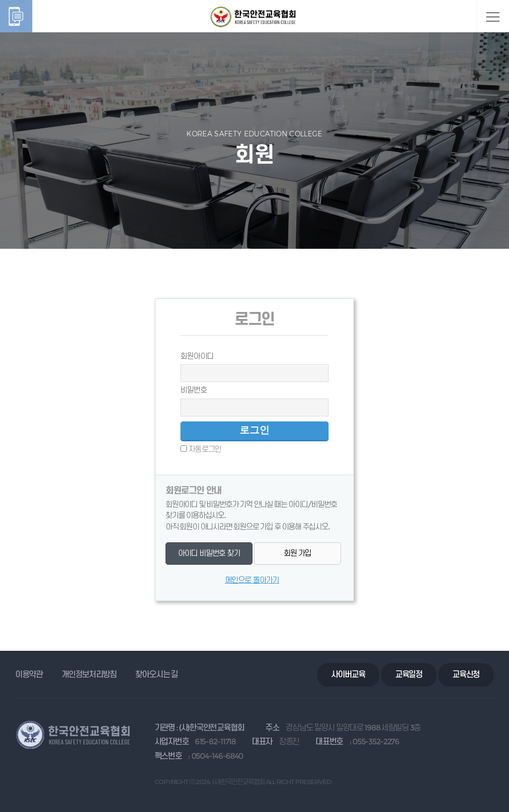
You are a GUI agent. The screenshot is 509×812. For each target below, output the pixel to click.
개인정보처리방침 (89, 674)
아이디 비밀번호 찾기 (209, 553)
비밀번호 (194, 390)
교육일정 (409, 674)
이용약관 (29, 674)
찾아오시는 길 (157, 674)
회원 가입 (298, 553)
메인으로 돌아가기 (252, 580)
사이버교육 (348, 674)
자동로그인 (205, 449)
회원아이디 (197, 356)
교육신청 (466, 674)
